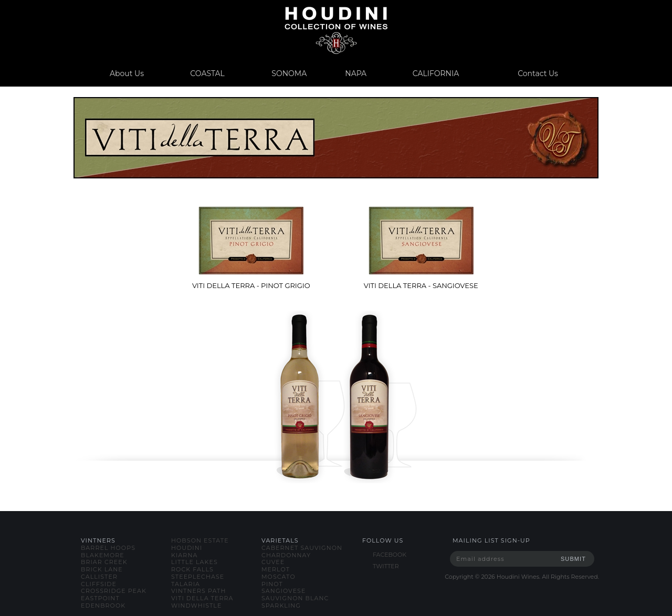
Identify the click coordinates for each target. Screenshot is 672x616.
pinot (272, 584)
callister (99, 577)
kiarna (184, 555)
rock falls (192, 569)
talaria (186, 584)
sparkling (281, 606)
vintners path (198, 591)
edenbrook (103, 606)
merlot (276, 569)
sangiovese (283, 591)
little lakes (195, 562)
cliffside (99, 584)
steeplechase (198, 577)
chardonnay (286, 555)
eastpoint (100, 598)
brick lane (102, 569)
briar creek (104, 562)
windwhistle (196, 606)
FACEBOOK (390, 555)
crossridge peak (114, 591)
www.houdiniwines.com (336, 30)
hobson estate (200, 540)
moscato (279, 577)
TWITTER (386, 566)
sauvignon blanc (295, 598)
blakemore (103, 555)
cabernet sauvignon (302, 548)
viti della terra (202, 598)
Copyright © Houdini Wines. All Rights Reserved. (522, 577)
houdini (187, 548)
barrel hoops (108, 548)
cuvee (273, 562)
